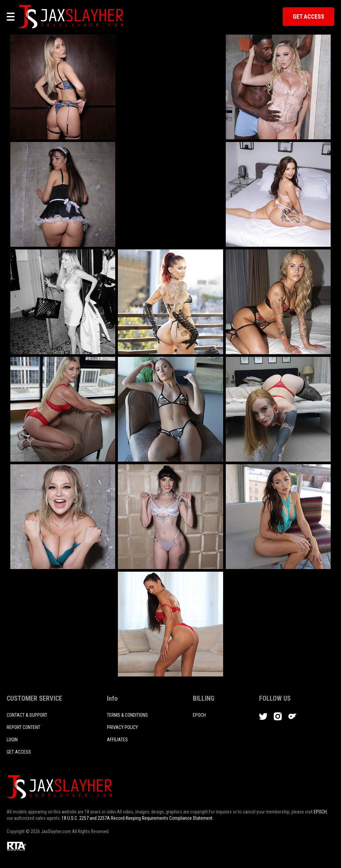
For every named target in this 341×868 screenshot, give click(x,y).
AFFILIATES (117, 740)
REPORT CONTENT (23, 727)
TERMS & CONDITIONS (127, 715)
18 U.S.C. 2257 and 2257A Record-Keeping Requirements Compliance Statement (137, 818)
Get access (19, 752)
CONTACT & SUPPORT (27, 715)
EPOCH (320, 812)
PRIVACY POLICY (122, 727)
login (12, 740)
